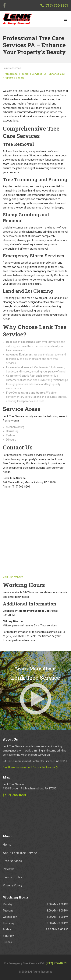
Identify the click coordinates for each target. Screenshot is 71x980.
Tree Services (12, 861)
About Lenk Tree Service (20, 853)
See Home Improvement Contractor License (30, 767)
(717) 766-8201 (54, 5)
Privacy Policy (13, 885)
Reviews (9, 869)
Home (7, 845)
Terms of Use (12, 877)
